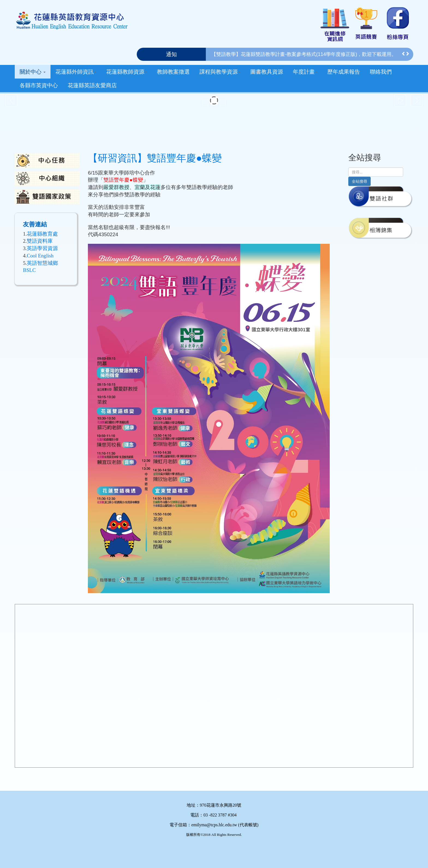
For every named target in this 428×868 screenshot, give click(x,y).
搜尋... (348, 168)
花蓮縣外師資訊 (76, 72)
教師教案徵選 (173, 72)
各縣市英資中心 (39, 85)
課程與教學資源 (220, 72)
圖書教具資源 (267, 72)
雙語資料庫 (40, 241)
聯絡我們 (381, 72)
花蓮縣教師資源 (127, 72)
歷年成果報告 (344, 72)
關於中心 (33, 72)
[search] (376, 172)
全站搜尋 (359, 181)
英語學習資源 (42, 248)
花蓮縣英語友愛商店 (92, 85)
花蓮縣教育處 (42, 234)
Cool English (40, 256)
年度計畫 (305, 72)
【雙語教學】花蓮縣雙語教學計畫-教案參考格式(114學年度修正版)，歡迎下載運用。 (304, 54)
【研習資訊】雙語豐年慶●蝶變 (155, 158)
